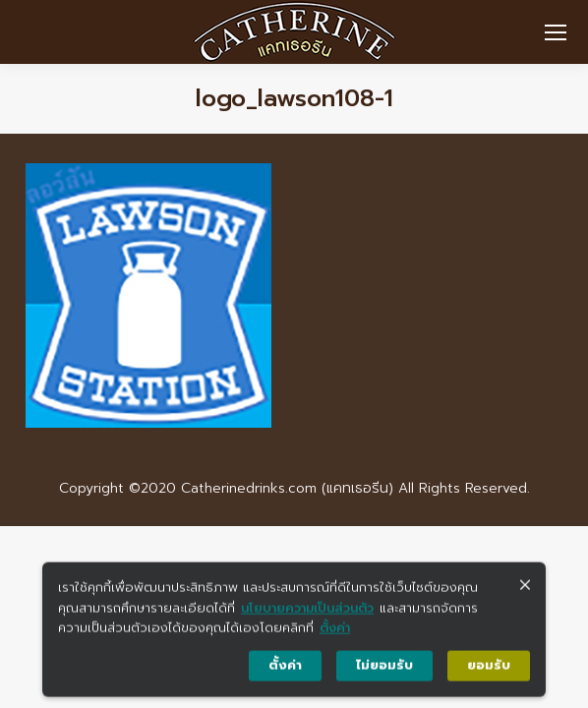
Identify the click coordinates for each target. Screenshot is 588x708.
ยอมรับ (489, 672)
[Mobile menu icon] (556, 32)
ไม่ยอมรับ (384, 672)
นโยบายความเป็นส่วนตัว (307, 614)
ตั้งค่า (335, 635)
